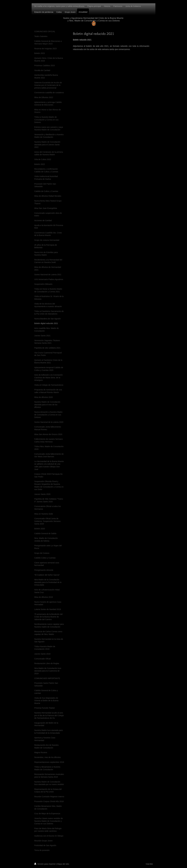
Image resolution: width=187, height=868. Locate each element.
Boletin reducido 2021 (82, 40)
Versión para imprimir (45, 864)
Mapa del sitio (63, 864)
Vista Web (149, 864)
